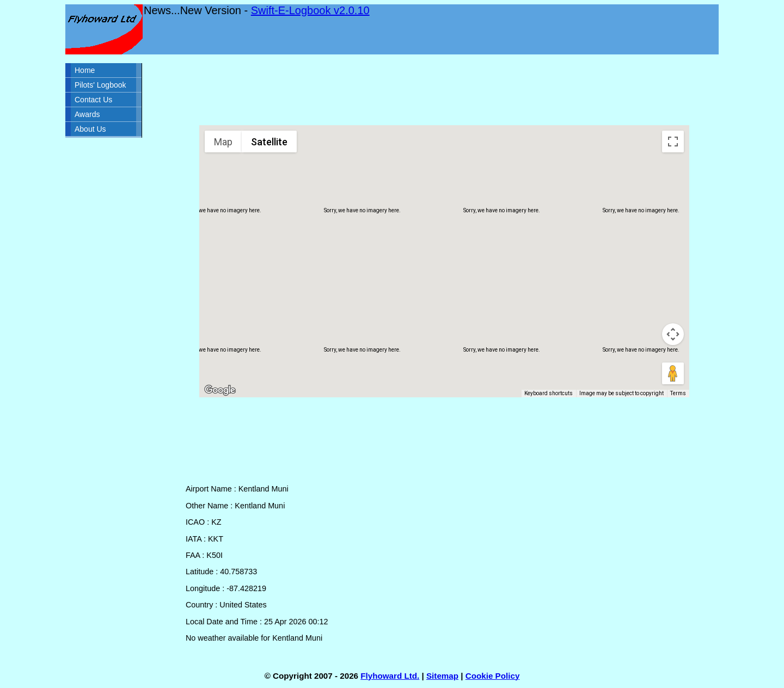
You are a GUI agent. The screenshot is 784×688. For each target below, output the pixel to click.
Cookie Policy (493, 676)
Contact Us (93, 100)
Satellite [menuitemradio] (269, 142)
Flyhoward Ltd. (390, 676)
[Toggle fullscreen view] (673, 142)
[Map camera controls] (673, 334)
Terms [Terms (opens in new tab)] (678, 393)
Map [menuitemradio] (223, 142)
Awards (87, 114)
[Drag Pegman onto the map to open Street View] (673, 373)
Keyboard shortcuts (549, 393)
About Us (90, 129)
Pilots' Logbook (100, 85)
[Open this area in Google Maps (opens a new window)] (220, 390)
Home (85, 70)
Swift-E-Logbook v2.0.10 (310, 10)
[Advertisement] (444, 90)
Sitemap (442, 676)
